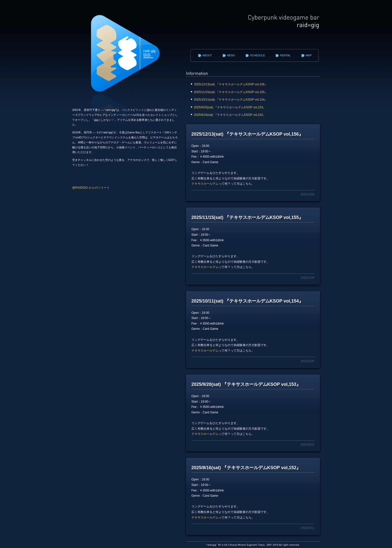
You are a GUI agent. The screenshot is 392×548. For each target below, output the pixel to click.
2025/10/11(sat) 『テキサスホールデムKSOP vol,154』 (232, 100)
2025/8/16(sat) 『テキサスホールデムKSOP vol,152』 (233, 115)
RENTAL (285, 55)
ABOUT (207, 55)
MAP (309, 55)
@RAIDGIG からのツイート (91, 188)
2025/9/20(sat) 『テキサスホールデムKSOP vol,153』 (230, 107)
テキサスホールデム (205, 184)
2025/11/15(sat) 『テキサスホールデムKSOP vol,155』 (232, 92)
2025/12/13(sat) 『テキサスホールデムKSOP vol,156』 (232, 84)
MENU (231, 55)
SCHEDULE (257, 55)
